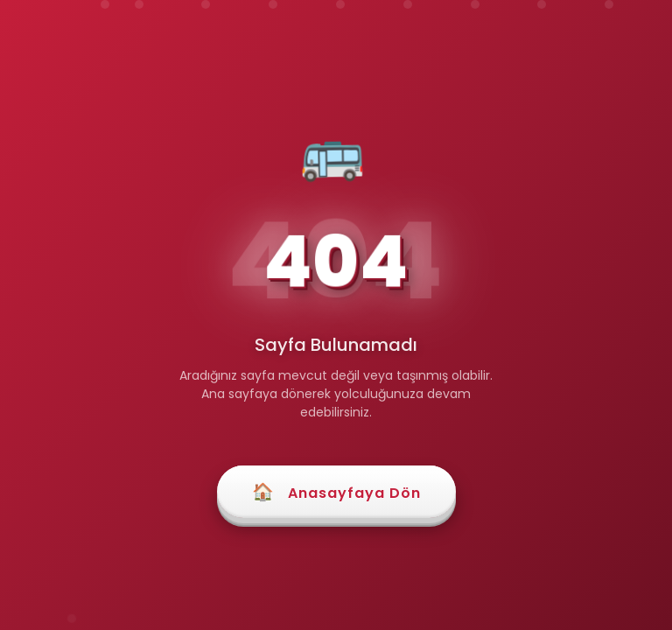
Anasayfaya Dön (336, 492)
